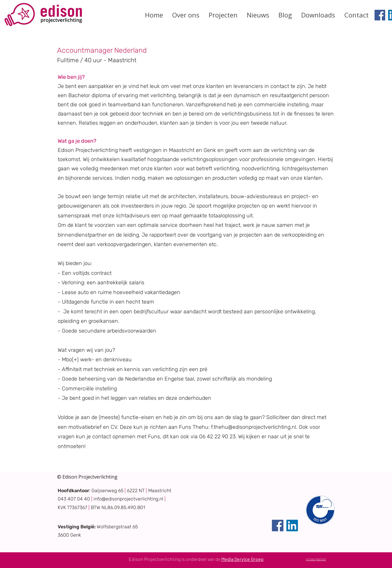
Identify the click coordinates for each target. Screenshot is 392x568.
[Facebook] (380, 15)
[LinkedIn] (292, 526)
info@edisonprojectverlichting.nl (128, 499)
